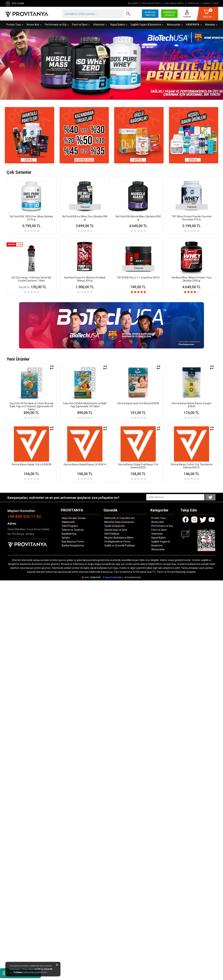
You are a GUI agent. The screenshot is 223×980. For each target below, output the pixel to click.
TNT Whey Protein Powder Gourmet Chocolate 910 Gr (192, 218)
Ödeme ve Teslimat (73, 530)
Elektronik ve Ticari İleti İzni (120, 518)
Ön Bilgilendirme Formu (117, 542)
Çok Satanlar (19, 172)
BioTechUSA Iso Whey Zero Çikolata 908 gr (85, 218)
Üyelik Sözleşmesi (115, 526)
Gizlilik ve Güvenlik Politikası (120, 545)
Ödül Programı (70, 526)
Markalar (211, 25)
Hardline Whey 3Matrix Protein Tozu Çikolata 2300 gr (192, 279)
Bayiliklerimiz (69, 534)
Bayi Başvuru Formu (151, 3)
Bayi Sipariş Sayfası (174, 3)
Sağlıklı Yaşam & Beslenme (147, 25)
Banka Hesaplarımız (73, 545)
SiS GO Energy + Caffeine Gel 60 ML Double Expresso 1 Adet (31, 279)
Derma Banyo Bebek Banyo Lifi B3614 (85, 464)
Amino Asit (34, 25)
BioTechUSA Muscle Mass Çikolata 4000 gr (138, 218)
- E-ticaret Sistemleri (113, 577)
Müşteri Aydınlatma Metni (119, 538)
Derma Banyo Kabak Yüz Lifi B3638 (31, 464)
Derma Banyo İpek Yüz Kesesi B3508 (138, 403)
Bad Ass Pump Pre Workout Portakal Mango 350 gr (85, 279)
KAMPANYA (194, 25)
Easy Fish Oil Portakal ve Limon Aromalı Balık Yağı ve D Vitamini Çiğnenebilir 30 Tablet (31, 406)
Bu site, (86, 577)
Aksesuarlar (175, 25)
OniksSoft (96, 577)
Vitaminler (100, 25)
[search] (98, 14)
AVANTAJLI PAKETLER (150, 14)
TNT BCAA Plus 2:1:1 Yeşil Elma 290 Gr (138, 278)
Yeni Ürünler (18, 359)
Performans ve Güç (57, 25)
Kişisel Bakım (119, 25)
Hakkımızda (193, 3)
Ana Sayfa (133, 3)
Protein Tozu (15, 25)
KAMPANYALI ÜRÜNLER (169, 14)
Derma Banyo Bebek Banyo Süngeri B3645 (192, 405)
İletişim (206, 3)
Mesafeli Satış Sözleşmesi (119, 522)
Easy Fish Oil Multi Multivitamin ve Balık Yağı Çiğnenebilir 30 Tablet (85, 405)
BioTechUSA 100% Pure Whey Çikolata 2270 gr (31, 218)
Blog (216, 3)
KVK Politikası (112, 534)
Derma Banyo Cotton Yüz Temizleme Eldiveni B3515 (192, 466)
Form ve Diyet (81, 25)
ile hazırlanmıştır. (133, 577)
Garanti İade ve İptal (116, 530)
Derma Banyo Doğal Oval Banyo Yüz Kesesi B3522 (138, 466)
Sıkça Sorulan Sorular (74, 518)
